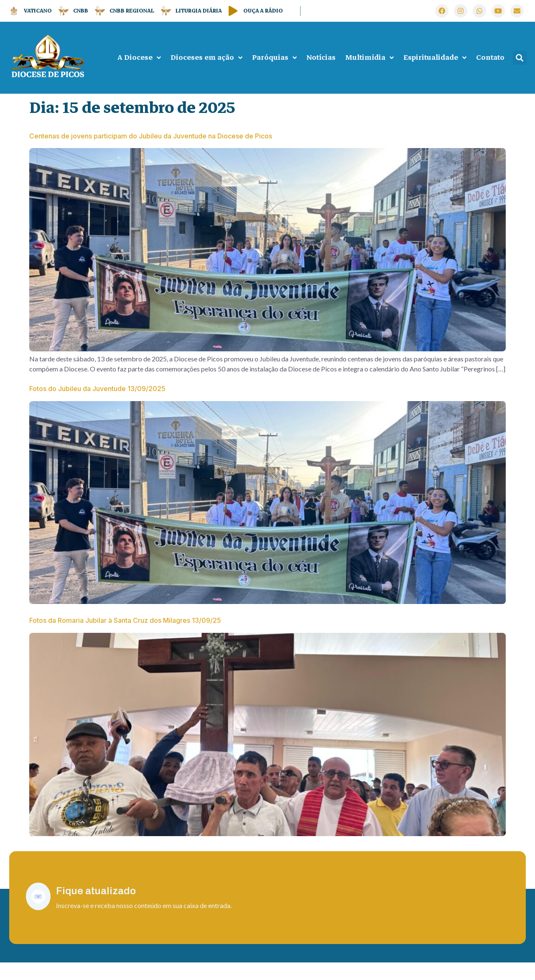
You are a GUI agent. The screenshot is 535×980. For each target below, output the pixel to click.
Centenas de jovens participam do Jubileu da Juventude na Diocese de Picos (151, 136)
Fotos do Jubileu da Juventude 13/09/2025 (97, 394)
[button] (520, 58)
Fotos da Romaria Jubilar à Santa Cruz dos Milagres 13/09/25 (125, 632)
